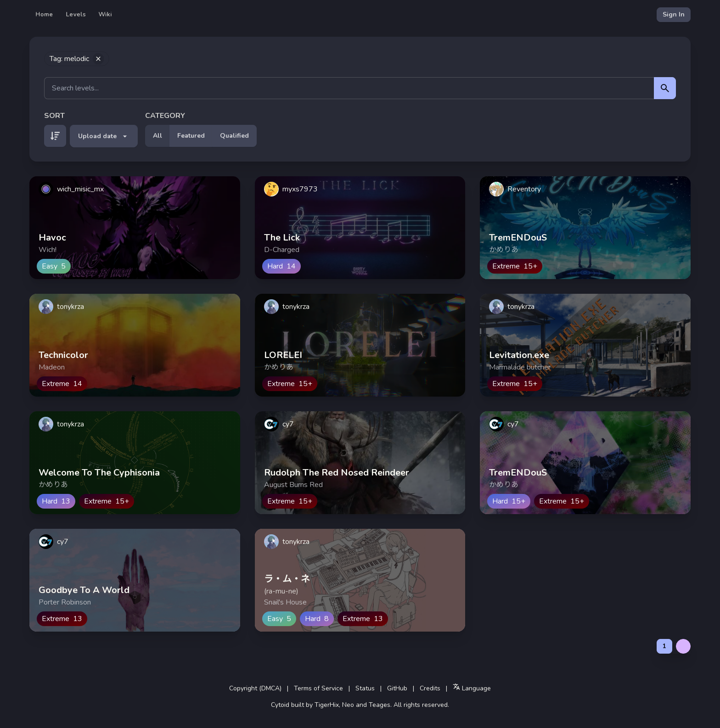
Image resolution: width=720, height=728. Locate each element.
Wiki (105, 14)
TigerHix (327, 705)
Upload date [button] (104, 136)
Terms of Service (318, 688)
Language (472, 688)
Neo (348, 705)
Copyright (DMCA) (255, 688)
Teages (380, 705)
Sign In (674, 14)
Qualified (234, 136)
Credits (430, 688)
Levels (76, 14)
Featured (191, 136)
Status (365, 688)
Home (45, 14)
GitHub (397, 688)
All (157, 136)
